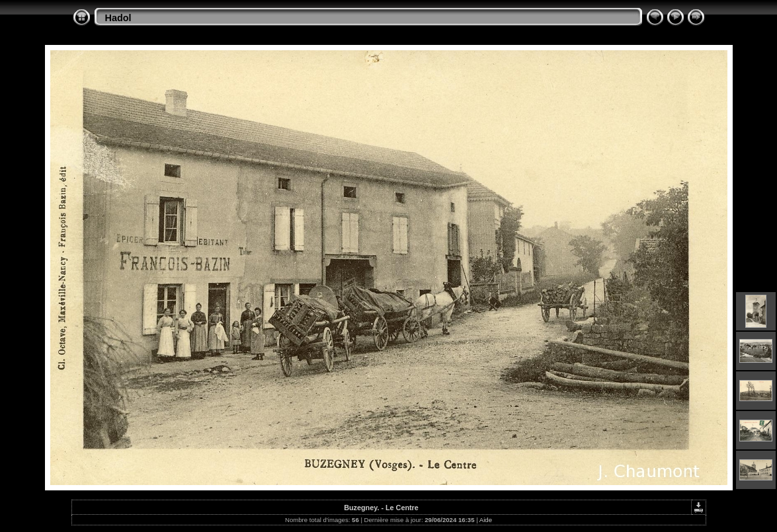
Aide (486, 520)
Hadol (118, 18)
